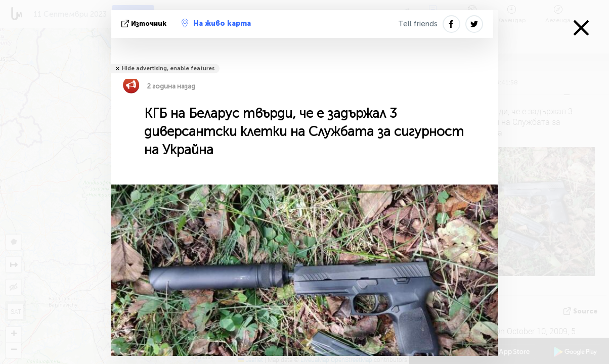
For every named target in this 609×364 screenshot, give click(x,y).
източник (145, 24)
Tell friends (418, 24)
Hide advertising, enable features (168, 69)
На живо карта (216, 23)
